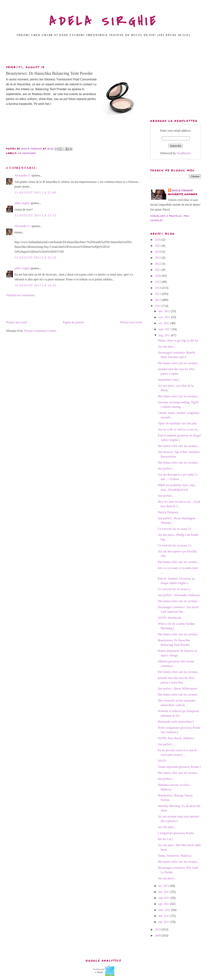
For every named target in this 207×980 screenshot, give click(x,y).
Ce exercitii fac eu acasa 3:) (174, 529)
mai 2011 (164, 898)
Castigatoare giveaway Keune (176, 833)
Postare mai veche (131, 322)
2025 (158, 246)
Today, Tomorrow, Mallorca (175, 856)
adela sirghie (22, 203)
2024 (158, 252)
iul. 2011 (164, 886)
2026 (158, 240)
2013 (158, 294)
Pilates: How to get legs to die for (178, 341)
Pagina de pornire (73, 322)
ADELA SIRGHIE (103, 21)
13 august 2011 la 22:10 (35, 257)
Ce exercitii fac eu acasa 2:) (174, 545)
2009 (158, 935)
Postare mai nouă (16, 322)
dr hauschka (27, 153)
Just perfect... (166, 469)
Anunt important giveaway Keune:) (179, 767)
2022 (158, 264)
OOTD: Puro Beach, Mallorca (176, 738)
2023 (158, 258)
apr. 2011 (164, 904)
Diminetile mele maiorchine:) (176, 722)
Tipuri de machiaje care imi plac (177, 423)
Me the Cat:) (165, 839)
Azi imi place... (167, 347)
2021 (158, 270)
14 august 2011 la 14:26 (35, 285)
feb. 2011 (165, 916)
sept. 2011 (165, 329)
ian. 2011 (164, 922)
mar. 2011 (165, 910)
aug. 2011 (165, 335)
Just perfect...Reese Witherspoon (177, 688)
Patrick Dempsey (168, 512)
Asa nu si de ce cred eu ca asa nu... (179, 429)
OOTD (162, 761)
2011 (158, 306)
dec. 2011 (165, 311)
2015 (158, 282)
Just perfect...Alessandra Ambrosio (179, 595)
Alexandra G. (23, 175)
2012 (158, 300)
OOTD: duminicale (169, 618)
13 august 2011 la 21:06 (35, 193)
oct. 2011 (164, 323)
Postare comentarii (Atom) (40, 331)
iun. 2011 (165, 892)
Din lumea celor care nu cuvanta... (178, 363)
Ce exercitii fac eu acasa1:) (174, 589)
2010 (158, 929)
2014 (158, 288)
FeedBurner (184, 153)
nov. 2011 (165, 317)
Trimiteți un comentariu (20, 295)
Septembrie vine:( (169, 380)
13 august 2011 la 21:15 (35, 215)
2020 (158, 276)
